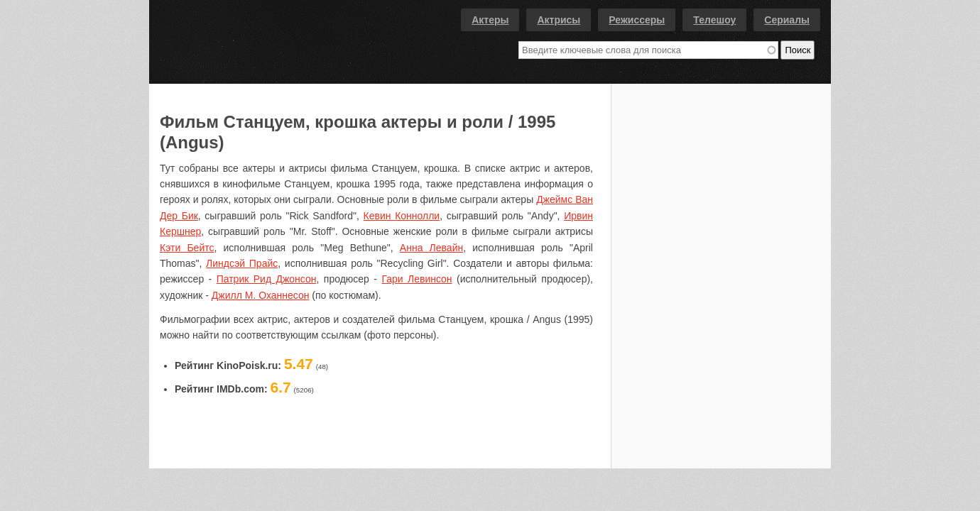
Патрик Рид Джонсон (267, 279)
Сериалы (787, 20)
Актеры (490, 20)
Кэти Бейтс (187, 248)
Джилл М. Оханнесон (261, 295)
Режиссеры (637, 20)
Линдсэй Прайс (242, 263)
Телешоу (714, 20)
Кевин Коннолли (402, 216)
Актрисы (559, 20)
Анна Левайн (431, 248)
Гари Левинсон (416, 279)
